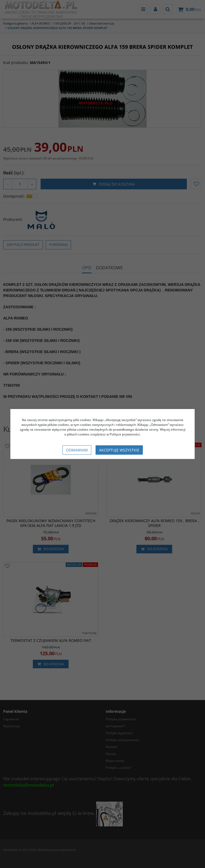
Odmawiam (77, 450)
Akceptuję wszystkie (119, 450)
